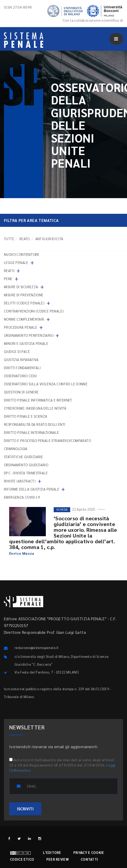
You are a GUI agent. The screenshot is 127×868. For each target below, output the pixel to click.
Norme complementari (24, 319)
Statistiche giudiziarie (23, 457)
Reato (25, 239)
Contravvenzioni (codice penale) (34, 311)
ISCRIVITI (25, 809)
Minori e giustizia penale (26, 343)
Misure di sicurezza (21, 287)
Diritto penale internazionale (32, 432)
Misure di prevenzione (24, 295)
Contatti (89, 859)
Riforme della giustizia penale (32, 489)
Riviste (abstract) (20, 481)
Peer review (57, 859)
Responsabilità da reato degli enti (35, 424)
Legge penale (16, 262)
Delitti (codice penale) (24, 303)
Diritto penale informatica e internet (38, 400)
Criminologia (16, 449)
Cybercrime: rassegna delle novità (35, 408)
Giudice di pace (17, 352)
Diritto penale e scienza (26, 416)
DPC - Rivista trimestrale (26, 473)
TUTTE (9, 239)
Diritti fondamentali (22, 368)
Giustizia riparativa (21, 360)
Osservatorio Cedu (21, 376)
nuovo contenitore (22, 254)
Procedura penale (21, 327)
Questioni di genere (21, 392)
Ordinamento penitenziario (29, 335)
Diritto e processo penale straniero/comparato (47, 441)
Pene (8, 279)
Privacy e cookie (89, 852)
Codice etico (22, 859)
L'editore (52, 852)
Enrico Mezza (22, 553)
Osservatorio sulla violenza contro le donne (46, 384)
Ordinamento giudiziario (26, 465)
